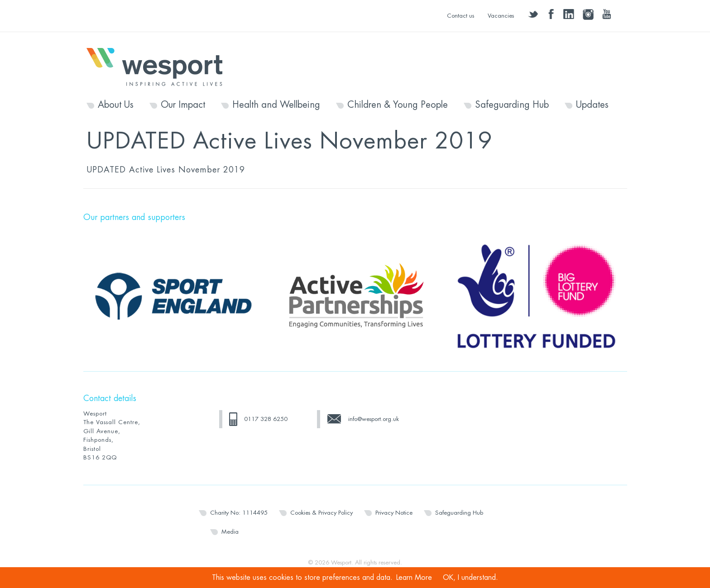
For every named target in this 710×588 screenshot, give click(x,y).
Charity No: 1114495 (239, 513)
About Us (116, 105)
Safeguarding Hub (512, 105)
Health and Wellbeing (276, 105)
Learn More (414, 578)
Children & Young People (398, 105)
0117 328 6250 (266, 419)
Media (230, 532)
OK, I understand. (470, 578)
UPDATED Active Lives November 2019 (166, 170)
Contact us (461, 16)
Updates (592, 105)
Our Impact (183, 105)
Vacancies (501, 16)
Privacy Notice (394, 513)
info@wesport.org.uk (374, 419)
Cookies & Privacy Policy (321, 513)
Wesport (159, 66)
